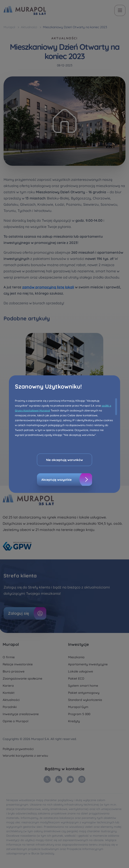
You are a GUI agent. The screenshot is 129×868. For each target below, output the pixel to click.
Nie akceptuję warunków (64, 460)
